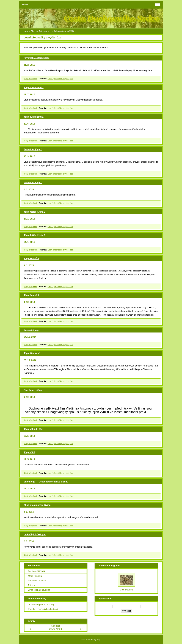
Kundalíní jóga (31, 330)
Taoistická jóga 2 (33, 149)
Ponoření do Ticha (37, 581)
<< (29, 629)
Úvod (26, 31)
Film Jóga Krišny (33, 390)
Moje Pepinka (35, 576)
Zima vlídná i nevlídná (39, 590)
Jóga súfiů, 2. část (33, 429)
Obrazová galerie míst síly (41, 604)
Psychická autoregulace (37, 58)
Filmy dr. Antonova (39, 31)
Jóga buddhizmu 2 (34, 87)
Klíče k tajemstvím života (37, 505)
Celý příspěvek (31, 79)
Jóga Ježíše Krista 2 (34, 212)
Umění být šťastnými (35, 534)
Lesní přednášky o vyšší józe (60, 79)
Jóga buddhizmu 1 (34, 117)
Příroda (32, 585)
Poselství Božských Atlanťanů (43, 609)
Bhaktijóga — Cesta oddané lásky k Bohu (46, 482)
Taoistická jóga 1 (33, 182)
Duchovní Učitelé (37, 571)
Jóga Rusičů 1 (31, 295)
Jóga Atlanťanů (32, 353)
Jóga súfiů (29, 452)
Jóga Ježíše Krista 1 (34, 235)
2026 (60, 629)
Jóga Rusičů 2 (31, 258)
